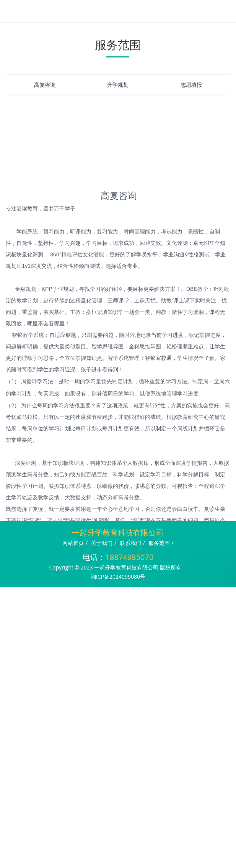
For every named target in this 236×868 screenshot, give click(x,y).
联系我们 (130, 543)
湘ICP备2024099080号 (118, 577)
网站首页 (73, 543)
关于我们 (102, 543)
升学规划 (118, 86)
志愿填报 (191, 86)
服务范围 (159, 543)
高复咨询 (45, 86)
